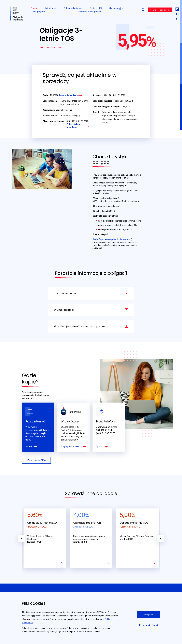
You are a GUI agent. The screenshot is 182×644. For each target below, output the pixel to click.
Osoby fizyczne (100, 239)
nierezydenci (125, 239)
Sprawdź (29, 446)
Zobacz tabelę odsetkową (73, 126)
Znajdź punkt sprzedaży (72, 446)
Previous (22, 538)
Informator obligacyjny (90, 12)
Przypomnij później (149, 625)
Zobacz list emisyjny (69, 95)
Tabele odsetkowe (73, 8)
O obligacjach (38, 12)
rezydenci (113, 239)
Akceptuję (149, 615)
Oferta (34, 8)
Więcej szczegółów (36, 460)
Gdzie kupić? (96, 8)
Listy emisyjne (116, 8)
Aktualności (51, 8)
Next (160, 538)
